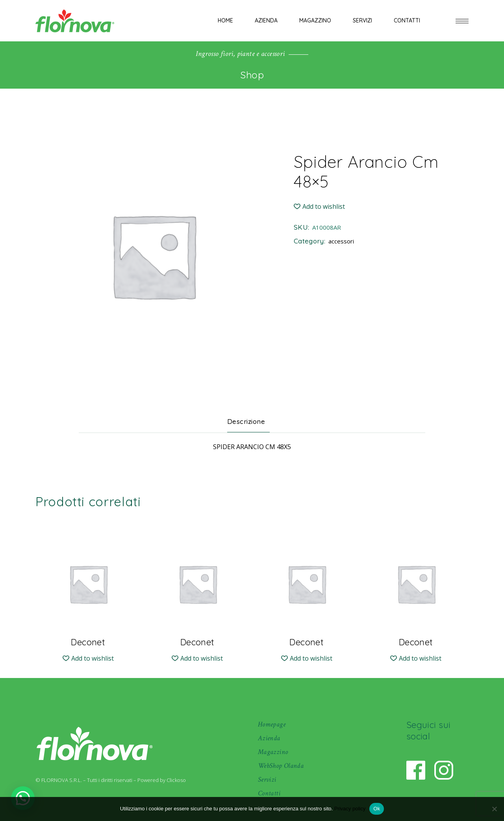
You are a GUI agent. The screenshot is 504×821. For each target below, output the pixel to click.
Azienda (269, 738)
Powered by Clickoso (162, 780)
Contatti (269, 793)
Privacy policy (350, 809)
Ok (377, 809)
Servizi (267, 779)
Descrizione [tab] (246, 421)
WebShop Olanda (281, 766)
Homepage (272, 724)
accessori (341, 241)
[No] (494, 809)
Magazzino (273, 752)
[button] (319, 207)
